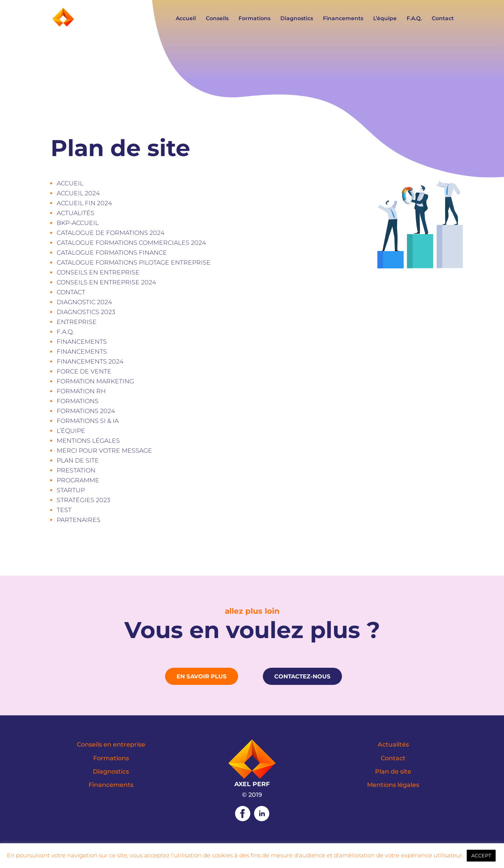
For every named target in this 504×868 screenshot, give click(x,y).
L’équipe (385, 19)
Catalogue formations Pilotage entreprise (134, 262)
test (64, 510)
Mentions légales (88, 441)
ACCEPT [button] (481, 855)
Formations (254, 19)
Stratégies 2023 (83, 500)
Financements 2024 (90, 361)
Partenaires (79, 520)
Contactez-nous (302, 676)
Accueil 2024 (78, 193)
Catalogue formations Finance (112, 253)
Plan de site (78, 460)
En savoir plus (202, 676)
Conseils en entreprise (98, 272)
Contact (443, 19)
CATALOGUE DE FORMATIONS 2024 (110, 233)
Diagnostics (297, 19)
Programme (78, 480)
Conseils (217, 19)
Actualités (76, 213)
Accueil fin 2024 (84, 203)
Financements (343, 19)
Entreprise (77, 322)
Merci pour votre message (104, 451)
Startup (71, 490)
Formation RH (81, 391)
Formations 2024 (86, 411)
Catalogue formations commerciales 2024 (131, 243)
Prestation (76, 470)
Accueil (186, 19)
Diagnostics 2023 (86, 312)
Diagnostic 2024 (84, 302)
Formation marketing (95, 381)
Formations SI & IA (88, 421)
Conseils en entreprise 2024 (106, 282)
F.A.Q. (414, 19)
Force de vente (84, 371)
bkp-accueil (78, 223)
